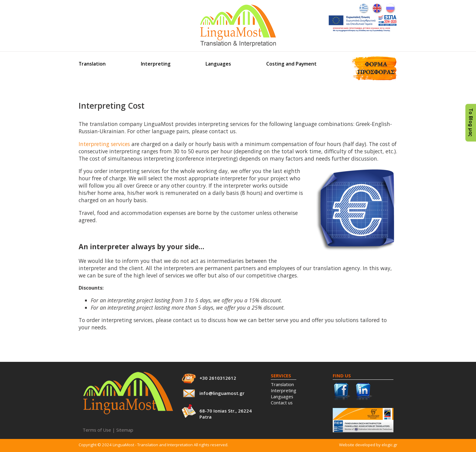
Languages (218, 64)
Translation (92, 64)
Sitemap (125, 430)
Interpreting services (104, 144)
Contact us (282, 403)
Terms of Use (97, 430)
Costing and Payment (291, 64)
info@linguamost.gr (222, 393)
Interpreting (156, 64)
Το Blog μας (471, 123)
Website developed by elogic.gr (368, 445)
